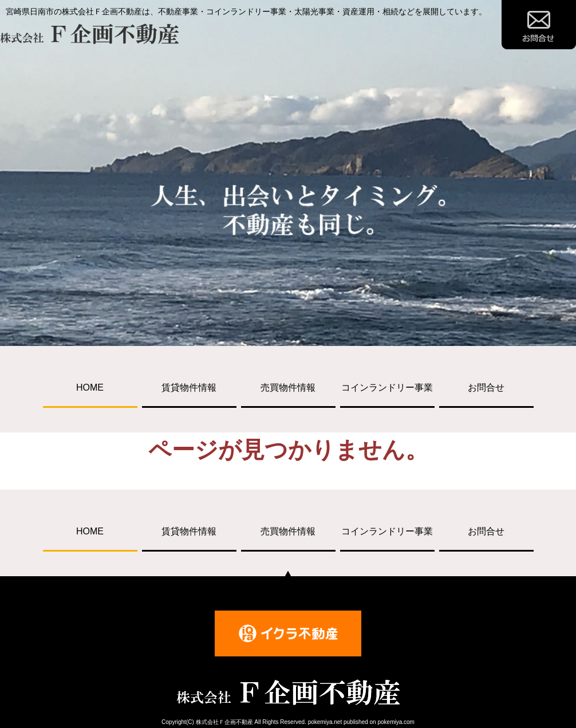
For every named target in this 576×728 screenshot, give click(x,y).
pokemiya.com (396, 722)
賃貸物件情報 (189, 387)
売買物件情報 (288, 387)
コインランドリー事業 (387, 387)
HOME (90, 387)
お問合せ (486, 387)
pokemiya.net (325, 722)
